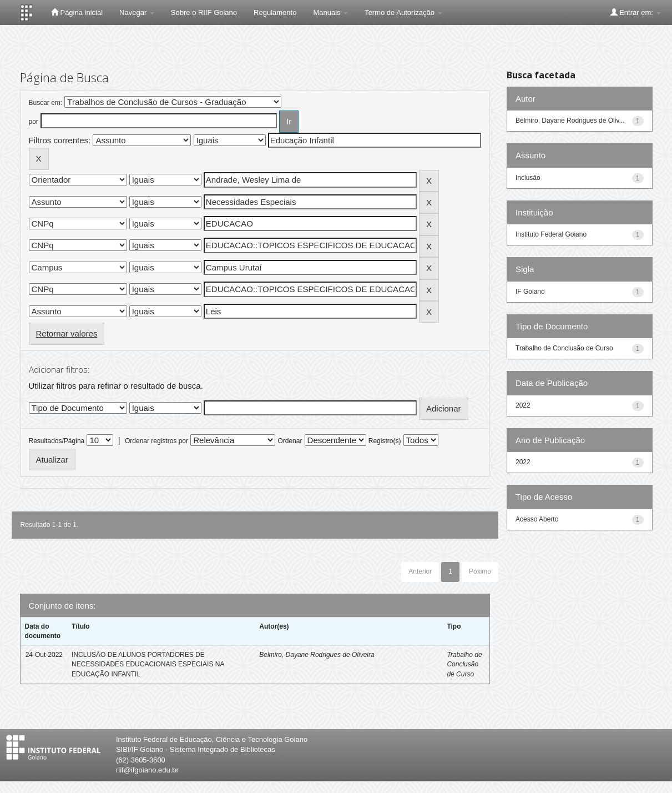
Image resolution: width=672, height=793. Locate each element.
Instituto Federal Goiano (551, 234)
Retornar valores (67, 333)
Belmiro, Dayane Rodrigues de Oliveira (317, 655)
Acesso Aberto (537, 519)
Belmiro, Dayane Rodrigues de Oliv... (570, 121)
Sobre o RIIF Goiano (204, 12)
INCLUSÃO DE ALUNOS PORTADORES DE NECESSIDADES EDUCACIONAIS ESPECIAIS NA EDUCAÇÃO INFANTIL (148, 664)
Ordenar (290, 441)
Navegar (137, 12)
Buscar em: (46, 103)
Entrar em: (636, 12)
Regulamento (275, 12)
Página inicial (77, 12)
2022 (523, 405)
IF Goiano (530, 292)
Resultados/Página (57, 441)
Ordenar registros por (156, 441)
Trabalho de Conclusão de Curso (464, 664)
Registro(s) (385, 441)
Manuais (330, 12)
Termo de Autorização (403, 12)
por (34, 122)
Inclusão (528, 178)
